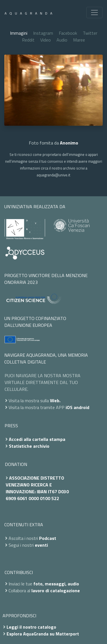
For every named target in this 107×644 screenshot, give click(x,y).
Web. (55, 401)
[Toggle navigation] (94, 13)
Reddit (28, 40)
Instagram (43, 33)
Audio (62, 40)
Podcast (48, 538)
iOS (69, 407)
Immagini (19, 33)
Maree (79, 40)
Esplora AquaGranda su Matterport (43, 634)
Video (46, 40)
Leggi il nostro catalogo (31, 627)
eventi (41, 545)
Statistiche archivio (29, 446)
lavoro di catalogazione (56, 591)
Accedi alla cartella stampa (37, 439)
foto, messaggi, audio (56, 584)
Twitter (90, 33)
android (81, 407)
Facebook (68, 33)
